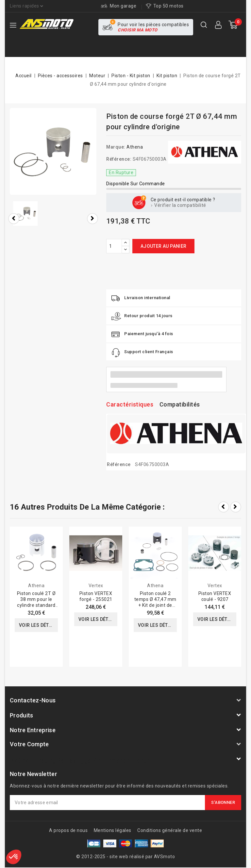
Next (236, 507)
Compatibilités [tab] (180, 404)
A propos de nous (68, 830)
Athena (135, 147)
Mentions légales (113, 830)
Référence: (119, 159)
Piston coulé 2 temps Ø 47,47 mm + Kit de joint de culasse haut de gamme (155, 605)
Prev (224, 507)
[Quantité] (114, 246)
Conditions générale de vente (170, 830)
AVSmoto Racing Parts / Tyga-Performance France (80, 760)
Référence (119, 464)
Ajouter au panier (164, 246)
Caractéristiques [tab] (130, 404)
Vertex (96, 586)
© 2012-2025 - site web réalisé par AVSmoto (125, 857)
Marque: (116, 147)
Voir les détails (38, 625)
